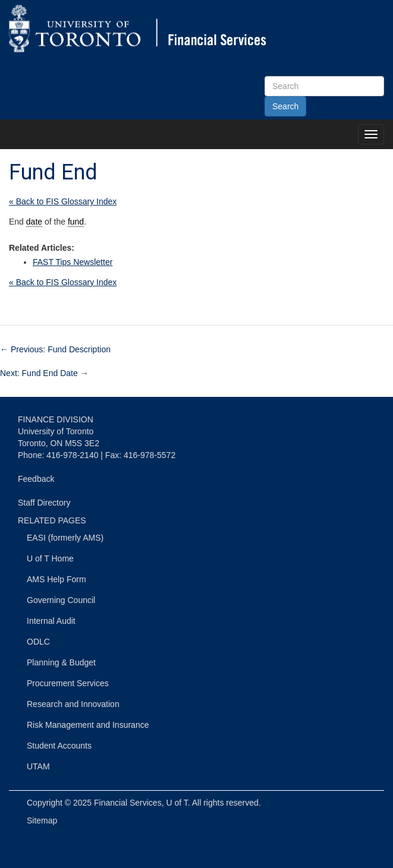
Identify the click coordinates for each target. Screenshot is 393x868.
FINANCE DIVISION (56, 419)
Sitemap (42, 820)
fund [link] (76, 222)
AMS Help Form (56, 579)
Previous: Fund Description (55, 349)
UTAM (38, 766)
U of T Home (50, 558)
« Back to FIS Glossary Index (63, 201)
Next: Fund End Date (44, 373)
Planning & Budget (61, 662)
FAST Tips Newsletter (73, 262)
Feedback (36, 479)
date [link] (34, 222)
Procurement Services (68, 683)
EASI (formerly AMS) (65, 538)
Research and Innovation (73, 704)
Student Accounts (59, 746)
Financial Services (128, 803)
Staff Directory (44, 503)
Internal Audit (51, 621)
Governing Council (61, 600)
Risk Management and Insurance (88, 725)
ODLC (38, 642)
